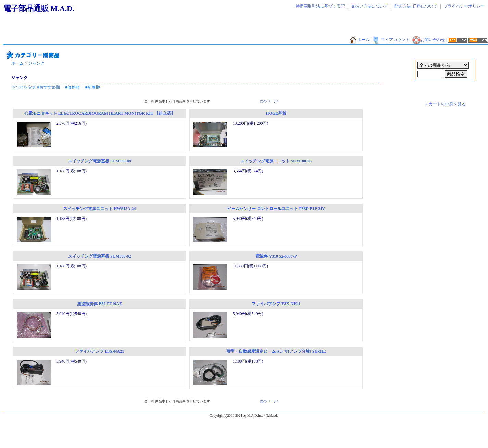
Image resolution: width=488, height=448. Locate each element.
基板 (11, 40)
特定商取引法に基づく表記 (320, 6)
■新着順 (93, 87)
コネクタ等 (205, 40)
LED (263, 40)
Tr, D (247, 40)
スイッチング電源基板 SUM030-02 (100, 256)
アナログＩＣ (154, 40)
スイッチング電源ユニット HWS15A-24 (100, 209)
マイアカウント (391, 40)
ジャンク (94, 40)
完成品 (72, 40)
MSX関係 (311, 40)
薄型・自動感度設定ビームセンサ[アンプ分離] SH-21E (276, 351)
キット (28, 40)
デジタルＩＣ (122, 40)
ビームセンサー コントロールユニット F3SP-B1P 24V (276, 209)
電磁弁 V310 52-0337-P (276, 256)
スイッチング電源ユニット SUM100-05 (276, 161)
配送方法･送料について (416, 6)
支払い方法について (370, 6)
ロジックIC (285, 40)
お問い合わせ (429, 40)
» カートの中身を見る (446, 104)
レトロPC (336, 40)
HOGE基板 (276, 113)
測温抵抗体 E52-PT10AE (99, 304)
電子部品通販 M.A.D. (39, 8)
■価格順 (72, 87)
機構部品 (50, 40)
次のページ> (270, 101)
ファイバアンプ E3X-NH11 (276, 304)
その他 (229, 40)
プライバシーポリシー (464, 6)
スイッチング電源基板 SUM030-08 (100, 161)
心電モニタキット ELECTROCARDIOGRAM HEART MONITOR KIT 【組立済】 (100, 113)
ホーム (359, 40)
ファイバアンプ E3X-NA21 (99, 351)
